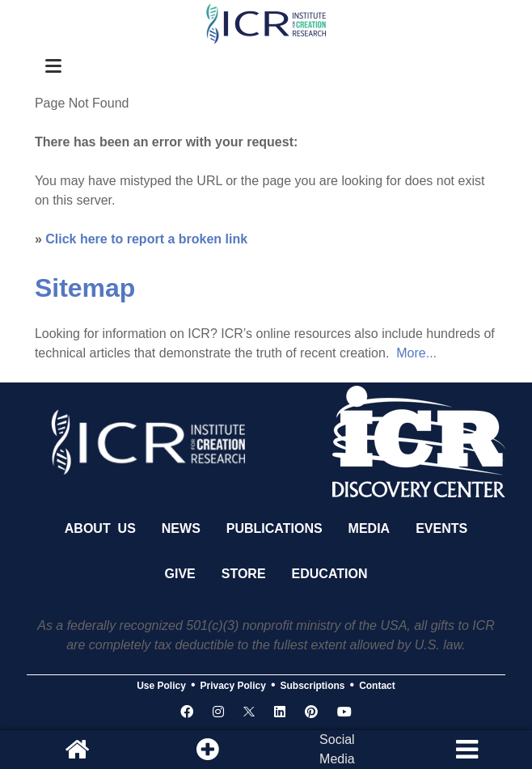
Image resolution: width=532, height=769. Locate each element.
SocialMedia (337, 749)
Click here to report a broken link (146, 239)
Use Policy (161, 686)
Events (441, 528)
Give (180, 574)
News (181, 528)
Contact (377, 686)
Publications (274, 528)
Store (244, 574)
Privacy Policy (233, 686)
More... (416, 353)
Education (330, 574)
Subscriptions (313, 686)
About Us (100, 528)
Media (369, 528)
